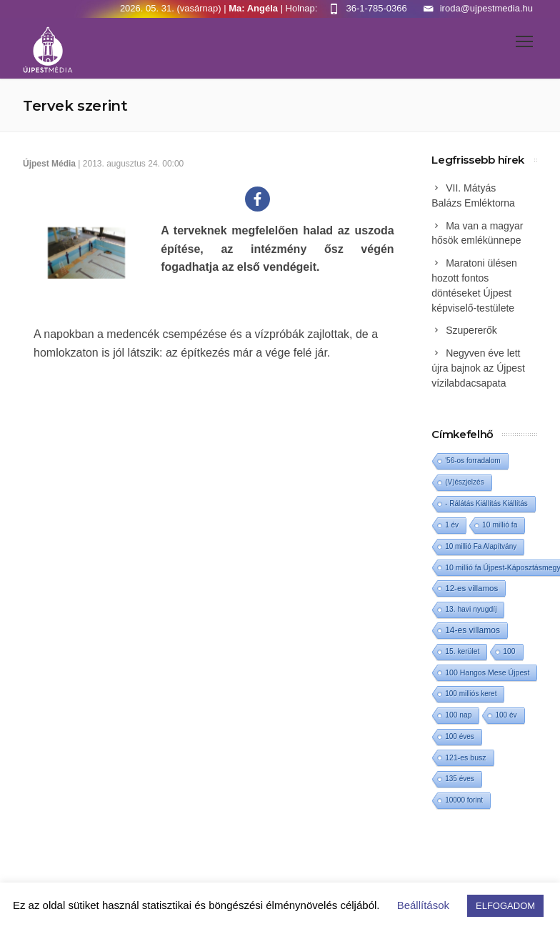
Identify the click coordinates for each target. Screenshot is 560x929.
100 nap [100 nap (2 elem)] (458, 715)
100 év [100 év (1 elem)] (506, 715)
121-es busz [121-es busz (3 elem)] (465, 757)
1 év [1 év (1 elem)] (452, 525)
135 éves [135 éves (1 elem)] (460, 779)
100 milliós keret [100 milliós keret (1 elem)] (471, 694)
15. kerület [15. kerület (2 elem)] (462, 651)
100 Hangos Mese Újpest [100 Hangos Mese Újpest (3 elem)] (487, 672)
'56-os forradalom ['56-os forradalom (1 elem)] (473, 461)
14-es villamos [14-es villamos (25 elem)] (472, 630)
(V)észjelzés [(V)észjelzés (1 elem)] (464, 482)
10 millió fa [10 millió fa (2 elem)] (500, 525)
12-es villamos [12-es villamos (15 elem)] (471, 588)
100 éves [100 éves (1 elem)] (460, 736)
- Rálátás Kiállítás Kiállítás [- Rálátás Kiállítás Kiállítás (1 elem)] (486, 503)
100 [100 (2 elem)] (509, 651)
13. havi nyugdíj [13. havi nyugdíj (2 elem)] (471, 609)
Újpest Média (49, 164)
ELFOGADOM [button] (505, 906)
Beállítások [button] (423, 905)
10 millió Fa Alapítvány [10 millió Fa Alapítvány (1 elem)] (481, 546)
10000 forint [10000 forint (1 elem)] (464, 800)
